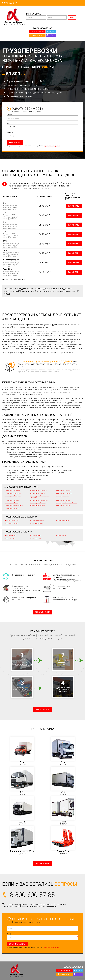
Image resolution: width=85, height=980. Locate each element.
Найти (72, 17)
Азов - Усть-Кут (61, 536)
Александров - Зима (62, 496)
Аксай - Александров (11, 523)
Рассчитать (74, 206)
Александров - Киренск (63, 491)
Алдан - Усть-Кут (36, 538)
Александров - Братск (63, 506)
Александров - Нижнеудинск (39, 500)
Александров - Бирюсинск (39, 491)
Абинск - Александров (37, 521)
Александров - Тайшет (12, 500)
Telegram (52, 32)
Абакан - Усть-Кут (10, 536)
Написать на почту (37, 35)
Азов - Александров (62, 521)
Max (52, 35)
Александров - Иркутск (12, 508)
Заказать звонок (37, 32)
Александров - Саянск (63, 500)
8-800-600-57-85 (10, 3)
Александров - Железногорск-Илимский (40, 497)
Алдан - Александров (37, 523)
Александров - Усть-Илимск (14, 506)
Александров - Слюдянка (64, 493)
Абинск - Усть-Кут (36, 536)
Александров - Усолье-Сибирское (67, 503)
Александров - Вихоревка (13, 496)
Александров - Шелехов (38, 503)
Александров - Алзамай (12, 491)
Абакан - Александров (12, 521)
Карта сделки (43, 710)
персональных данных (52, 146)
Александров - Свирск (37, 493)
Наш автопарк (42, 864)
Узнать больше (42, 612)
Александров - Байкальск (13, 493)
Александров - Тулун (11, 503)
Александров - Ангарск (38, 506)
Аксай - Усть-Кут (10, 538)
